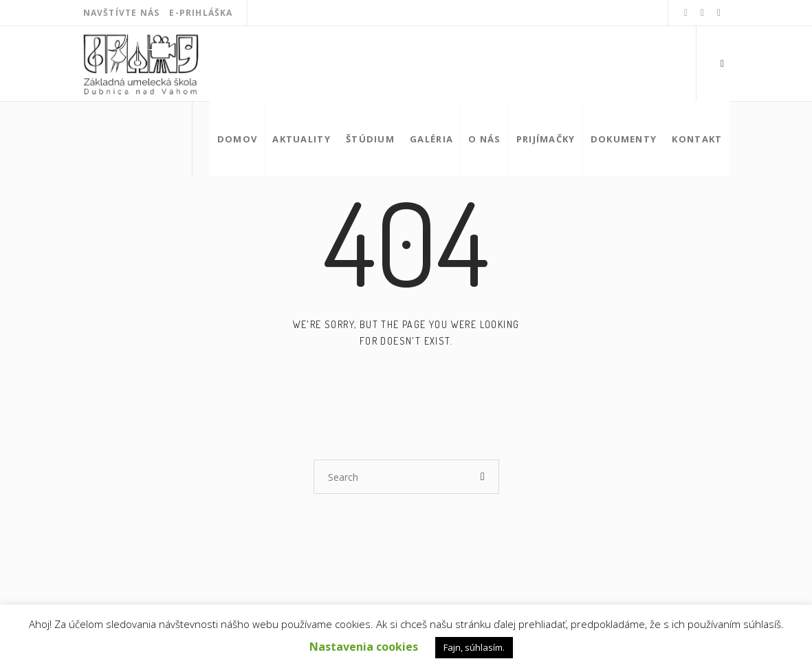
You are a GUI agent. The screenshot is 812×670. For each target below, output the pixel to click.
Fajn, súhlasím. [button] (474, 647)
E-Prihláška (201, 13)
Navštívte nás (122, 13)
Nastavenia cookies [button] (364, 647)
